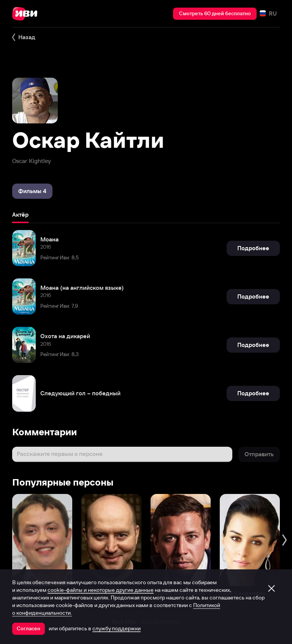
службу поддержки (117, 628)
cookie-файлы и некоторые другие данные (101, 590)
